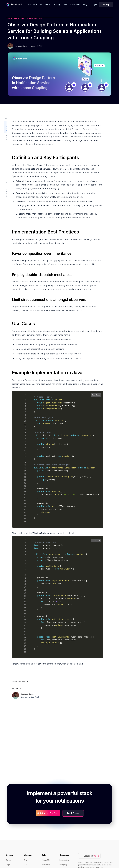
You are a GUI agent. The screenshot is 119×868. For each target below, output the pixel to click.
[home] (10, 5)
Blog (85, 5)
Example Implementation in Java (7, 193)
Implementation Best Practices (7, 138)
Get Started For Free (48, 813)
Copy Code (96, 395)
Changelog (63, 865)
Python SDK (46, 860)
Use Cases (7, 183)
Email (26, 860)
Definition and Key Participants (7, 127)
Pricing (57, 5)
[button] (32, 5)
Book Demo (73, 813)
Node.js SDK (46, 865)
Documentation (65, 860)
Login (94, 5)
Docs (65, 5)
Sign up (106, 5)
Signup (8, 860)
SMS (25, 865)
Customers (75, 5)
